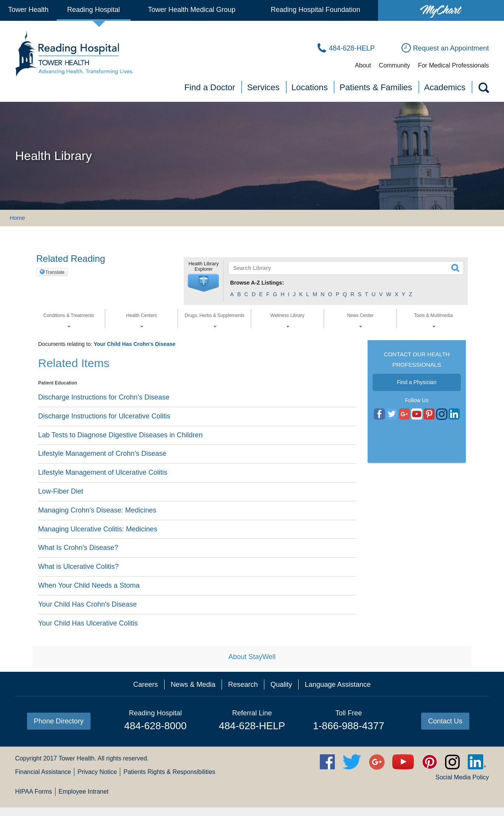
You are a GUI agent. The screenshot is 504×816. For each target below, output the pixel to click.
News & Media (193, 684)
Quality (281, 684)
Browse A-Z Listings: (257, 283)
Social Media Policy (462, 777)
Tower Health (28, 10)
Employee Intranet (84, 792)
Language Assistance (338, 684)
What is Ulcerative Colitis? (78, 566)
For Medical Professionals (454, 65)
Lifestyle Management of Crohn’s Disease (102, 454)
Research (243, 684)
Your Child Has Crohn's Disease (134, 344)
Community (394, 65)
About (363, 65)
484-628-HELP (252, 726)
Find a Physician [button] (417, 382)
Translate (55, 272)
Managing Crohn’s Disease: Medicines (97, 510)
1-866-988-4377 (349, 726)
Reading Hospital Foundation (316, 10)
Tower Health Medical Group (192, 10)
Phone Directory (59, 721)
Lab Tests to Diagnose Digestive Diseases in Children (120, 435)
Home (17, 218)
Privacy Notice (97, 772)
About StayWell (252, 657)
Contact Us (445, 721)
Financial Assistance (43, 772)
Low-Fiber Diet (61, 491)
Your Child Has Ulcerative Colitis (88, 623)
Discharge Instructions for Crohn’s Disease (104, 397)
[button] (203, 283)
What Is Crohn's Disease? (78, 548)
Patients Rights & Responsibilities (169, 772)
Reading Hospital (93, 10)
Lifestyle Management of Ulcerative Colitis (103, 472)
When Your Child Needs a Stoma (89, 585)
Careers (146, 684)
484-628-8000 (155, 726)
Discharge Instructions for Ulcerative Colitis (104, 416)
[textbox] (341, 268)
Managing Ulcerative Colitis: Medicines (98, 529)
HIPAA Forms (34, 792)
